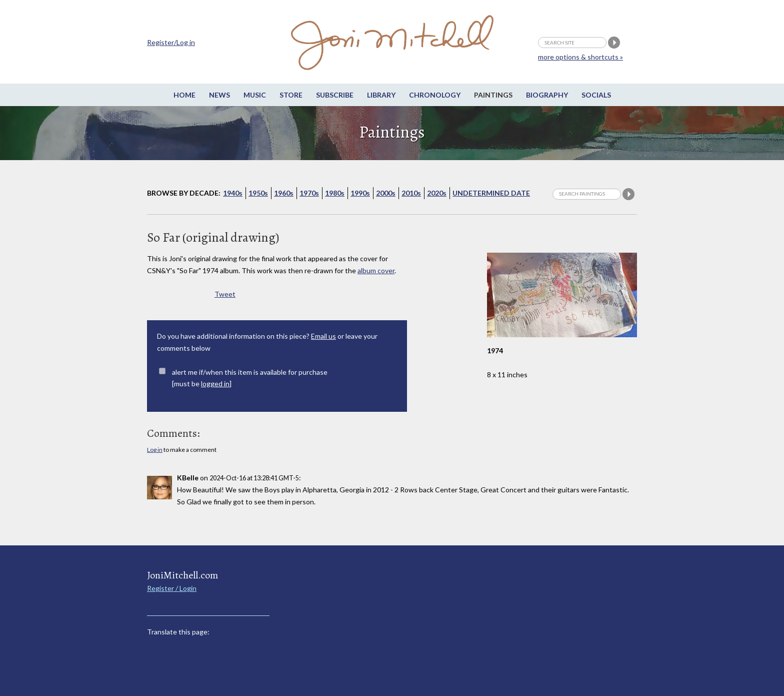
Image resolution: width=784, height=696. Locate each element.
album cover (376, 270)
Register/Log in (171, 42)
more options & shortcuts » (580, 57)
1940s (233, 193)
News (219, 95)
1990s (360, 193)
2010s (411, 193)
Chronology (435, 95)
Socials (596, 95)
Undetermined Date (491, 193)
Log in (155, 450)
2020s (437, 193)
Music (255, 95)
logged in (215, 384)
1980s (335, 193)
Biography (547, 95)
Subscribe (335, 95)
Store (291, 95)
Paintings (493, 95)
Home (184, 95)
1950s (258, 193)
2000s (386, 193)
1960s (284, 193)
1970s (309, 193)
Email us (323, 336)
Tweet (225, 294)
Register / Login (172, 588)
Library (381, 95)
